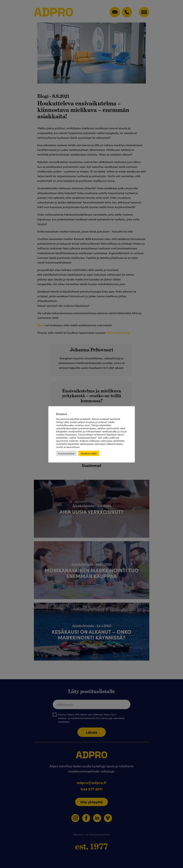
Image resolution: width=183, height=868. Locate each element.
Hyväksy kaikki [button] (89, 453)
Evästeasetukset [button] (66, 453)
